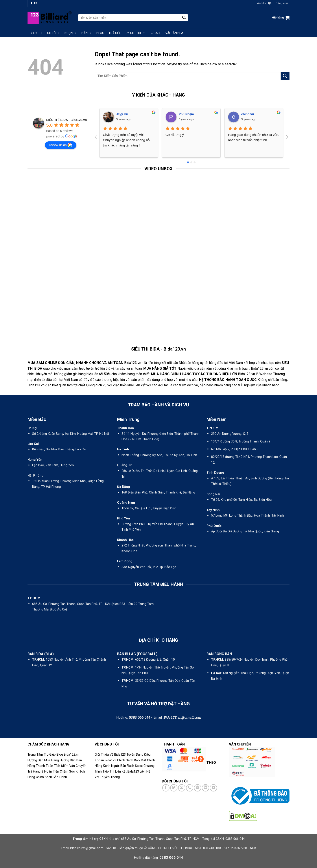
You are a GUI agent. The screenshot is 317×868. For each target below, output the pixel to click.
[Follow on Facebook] (31, 3)
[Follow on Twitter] (174, 788)
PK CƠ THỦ (135, 33)
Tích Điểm (61, 766)
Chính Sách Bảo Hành (51, 777)
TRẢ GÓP (115, 33)
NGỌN (71, 33)
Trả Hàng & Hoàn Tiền (43, 772)
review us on (61, 145)
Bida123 (111, 760)
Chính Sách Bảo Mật (132, 760)
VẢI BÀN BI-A (174, 33)
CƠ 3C (36, 33)
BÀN (87, 33)
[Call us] (190, 788)
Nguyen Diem (251, 114)
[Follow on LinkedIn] (205, 788)
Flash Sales (135, 766)
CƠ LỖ (54, 33)
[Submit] (184, 18)
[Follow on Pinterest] (198, 788)
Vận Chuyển (78, 766)
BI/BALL (155, 33)
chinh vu (185, 114)
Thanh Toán (44, 766)
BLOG (100, 33)
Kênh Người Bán (114, 766)
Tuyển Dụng (135, 755)
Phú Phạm (124, 114)
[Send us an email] (36, 3)
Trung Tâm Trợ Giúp (42, 755)
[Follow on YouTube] (213, 788)
